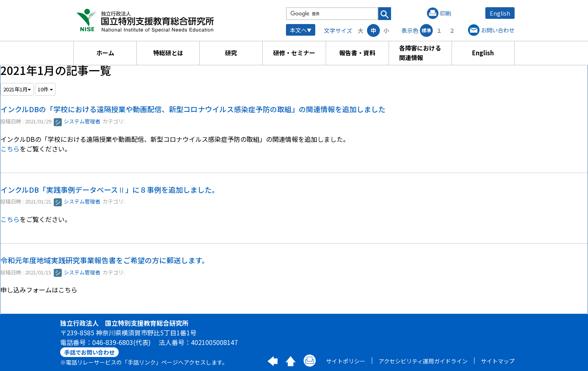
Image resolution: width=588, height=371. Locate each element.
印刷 (446, 13)
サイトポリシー (346, 361)
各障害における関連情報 (420, 53)
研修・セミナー (294, 53)
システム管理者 (77, 121)
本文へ (298, 30)
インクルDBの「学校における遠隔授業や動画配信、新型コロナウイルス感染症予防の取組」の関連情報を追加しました (193, 109)
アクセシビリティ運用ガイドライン (423, 361)
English (500, 13)
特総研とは (168, 53)
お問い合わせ (498, 30)
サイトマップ (498, 361)
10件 (45, 89)
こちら (10, 149)
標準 (426, 30)
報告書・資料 (357, 53)
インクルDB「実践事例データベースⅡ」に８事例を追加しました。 (110, 190)
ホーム (105, 53)
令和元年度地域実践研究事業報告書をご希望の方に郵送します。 (105, 260)
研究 (231, 53)
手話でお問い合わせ (89, 352)
